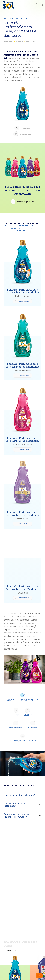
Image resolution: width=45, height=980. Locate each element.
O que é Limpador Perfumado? (19, 795)
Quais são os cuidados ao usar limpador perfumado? (19, 815)
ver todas (7, 951)
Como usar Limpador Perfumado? (15, 805)
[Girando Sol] (8, 5)
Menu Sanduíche (39, 5)
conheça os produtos (25, 202)
